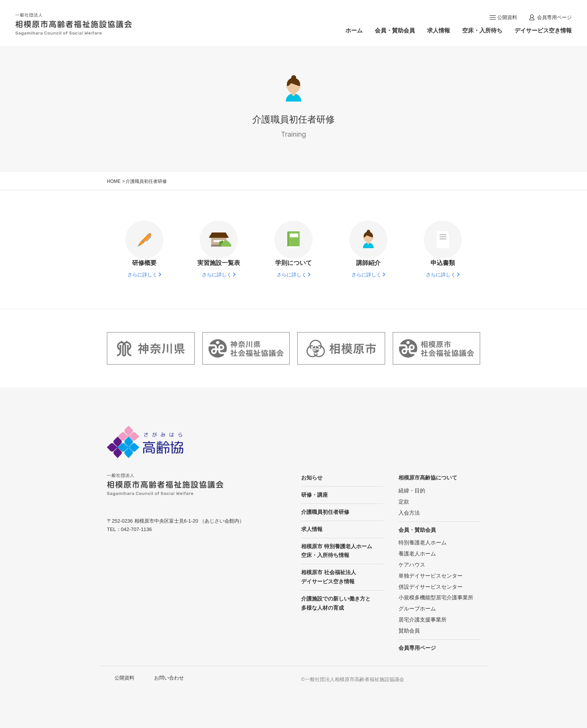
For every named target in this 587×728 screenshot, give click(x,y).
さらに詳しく (142, 275)
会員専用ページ (554, 17)
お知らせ (312, 478)
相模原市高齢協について (428, 478)
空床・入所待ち (482, 30)
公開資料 (507, 17)
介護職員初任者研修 (325, 512)
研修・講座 (314, 495)
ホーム (354, 30)
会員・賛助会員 (395, 30)
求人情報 (439, 30)
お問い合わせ (169, 678)
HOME (114, 181)
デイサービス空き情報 (543, 30)
